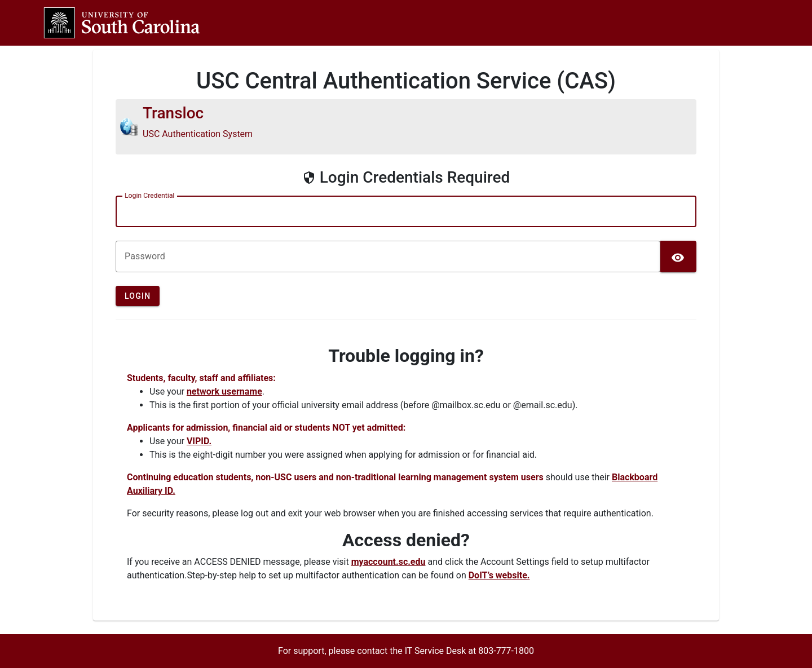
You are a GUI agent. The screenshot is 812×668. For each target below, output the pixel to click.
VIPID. (199, 441)
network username (224, 391)
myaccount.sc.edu (389, 562)
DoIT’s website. (499, 575)
